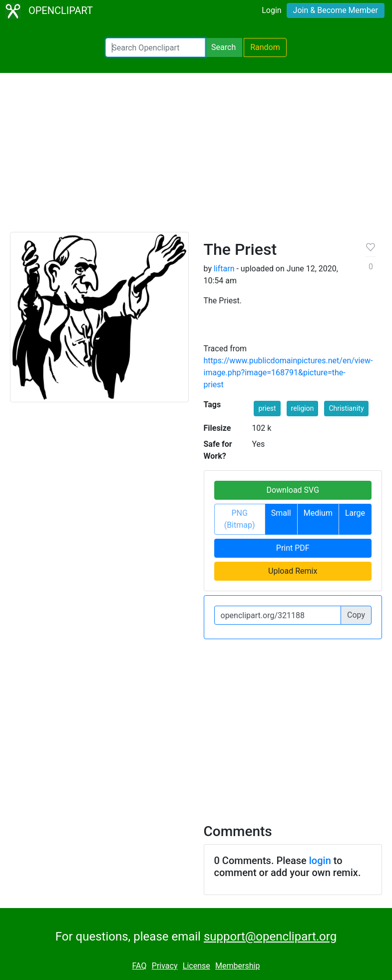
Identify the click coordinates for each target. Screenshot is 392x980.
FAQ (140, 966)
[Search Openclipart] (155, 47)
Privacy (165, 966)
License (196, 966)
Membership (237, 966)
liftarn (224, 269)
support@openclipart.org (270, 937)
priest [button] (267, 408)
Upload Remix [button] (293, 571)
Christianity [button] (346, 408)
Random (265, 47)
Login (271, 10)
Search (223, 47)
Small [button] (281, 513)
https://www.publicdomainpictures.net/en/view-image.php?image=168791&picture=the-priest (288, 373)
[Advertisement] (196, 157)
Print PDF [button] (293, 548)
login (320, 861)
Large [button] (355, 513)
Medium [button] (318, 513)
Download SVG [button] (293, 490)
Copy (356, 615)
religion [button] (303, 408)
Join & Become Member (336, 10)
